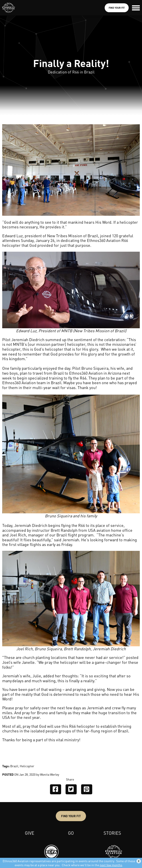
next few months (111, 865)
